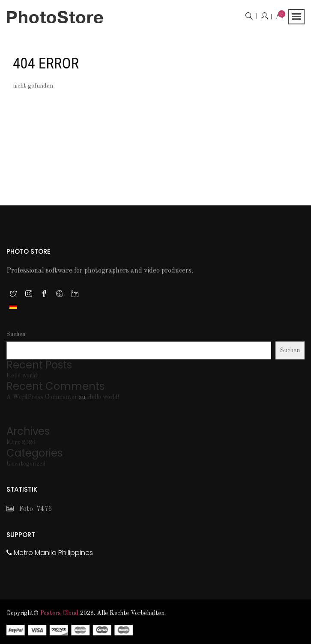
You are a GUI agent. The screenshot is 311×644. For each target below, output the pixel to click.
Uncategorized (26, 464)
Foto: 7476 (29, 509)
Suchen (16, 334)
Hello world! (22, 376)
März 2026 (21, 442)
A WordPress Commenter (42, 397)
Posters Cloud (59, 613)
